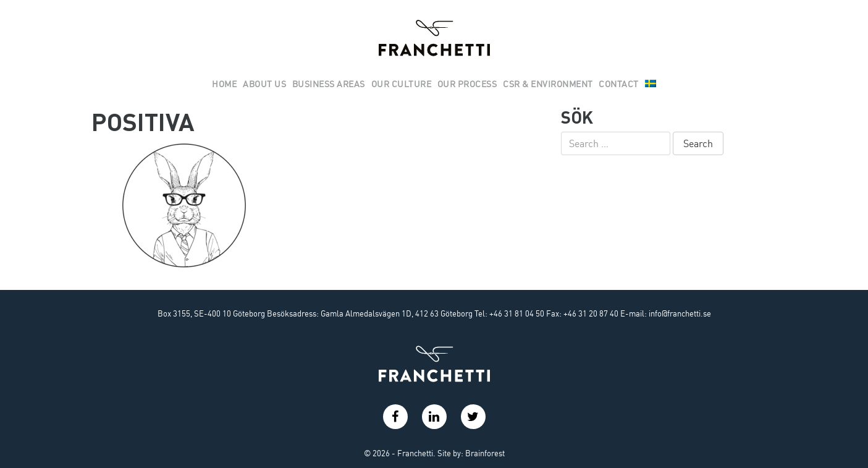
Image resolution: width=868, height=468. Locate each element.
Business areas (329, 84)
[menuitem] (651, 85)
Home (224, 84)
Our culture (402, 84)
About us (264, 84)
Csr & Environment (548, 84)
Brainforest (485, 453)
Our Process (467, 84)
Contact (619, 84)
